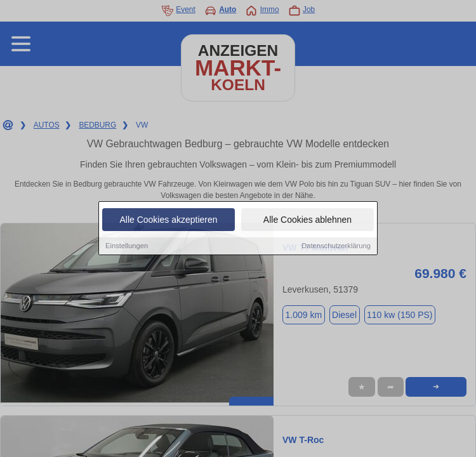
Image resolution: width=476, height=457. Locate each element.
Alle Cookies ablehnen (307, 221)
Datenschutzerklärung (336, 247)
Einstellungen (127, 247)
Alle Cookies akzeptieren (168, 221)
